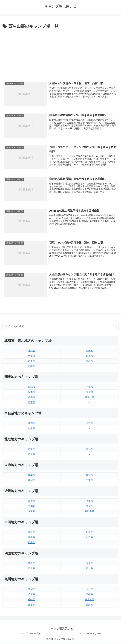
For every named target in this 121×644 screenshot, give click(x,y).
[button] (115, 327)
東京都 (89, 392)
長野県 (89, 424)
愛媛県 (89, 564)
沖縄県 (89, 605)
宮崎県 (89, 595)
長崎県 (32, 600)
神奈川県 (89, 398)
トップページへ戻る (31, 634)
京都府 (32, 507)
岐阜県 (32, 475)
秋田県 (89, 351)
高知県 (89, 569)
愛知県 (89, 475)
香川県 (32, 569)
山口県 (89, 538)
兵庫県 (89, 501)
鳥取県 (32, 533)
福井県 (89, 449)
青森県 (32, 356)
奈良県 (89, 507)
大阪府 (32, 512)
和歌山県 (89, 512)
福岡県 (32, 590)
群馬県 (32, 398)
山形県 (89, 356)
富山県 (32, 449)
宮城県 (32, 366)
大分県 (89, 590)
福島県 (89, 361)
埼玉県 (32, 403)
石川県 (32, 455)
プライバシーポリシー (90, 634)
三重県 (89, 481)
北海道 (32, 351)
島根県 (32, 538)
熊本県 (32, 605)
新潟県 (32, 424)
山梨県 (32, 429)
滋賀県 (32, 501)
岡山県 (32, 543)
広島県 (89, 533)
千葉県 (89, 387)
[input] (60, 327)
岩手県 (32, 361)
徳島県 (32, 564)
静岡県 (32, 481)
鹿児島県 (89, 600)
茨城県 (32, 387)
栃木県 (32, 392)
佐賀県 (32, 595)
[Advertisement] (60, 53)
